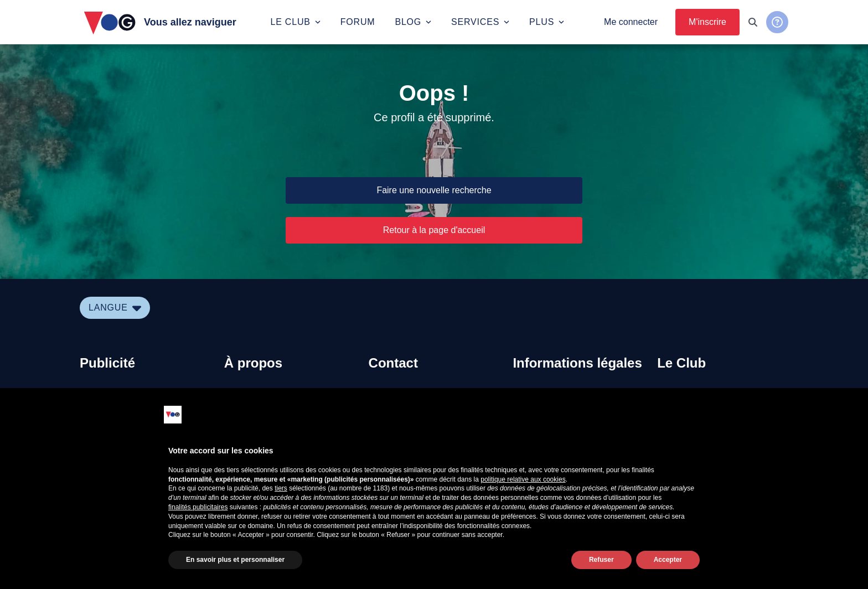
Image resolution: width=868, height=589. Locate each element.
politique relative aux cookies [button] (523, 479)
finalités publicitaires (198, 507)
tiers (281, 488)
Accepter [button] (668, 560)
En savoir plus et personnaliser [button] (235, 560)
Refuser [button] (601, 560)
